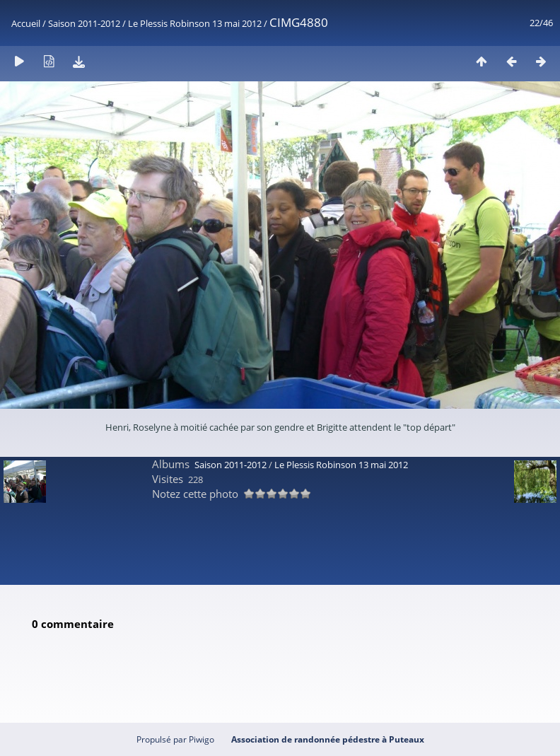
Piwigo (202, 739)
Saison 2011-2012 (84, 23)
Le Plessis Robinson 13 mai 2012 (195, 23)
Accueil (26, 23)
